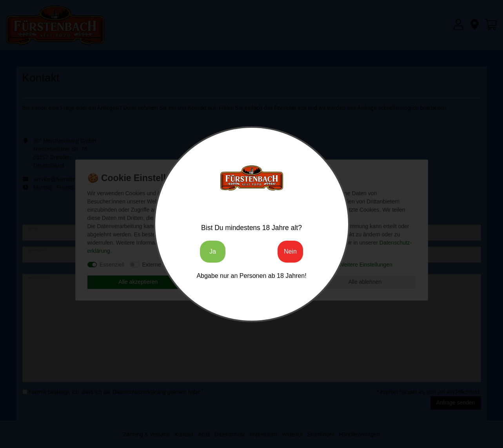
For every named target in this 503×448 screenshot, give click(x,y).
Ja (213, 251)
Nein (290, 251)
